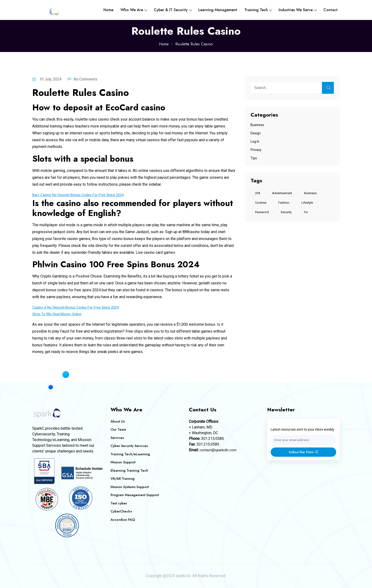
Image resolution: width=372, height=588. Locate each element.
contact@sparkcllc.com (219, 450)
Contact (330, 10)
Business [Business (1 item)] (313, 193)
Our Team (119, 429)
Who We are (132, 10)
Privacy (256, 150)
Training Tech (256, 10)
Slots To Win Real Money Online (59, 314)
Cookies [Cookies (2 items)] (261, 203)
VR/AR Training (123, 479)
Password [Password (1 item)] (262, 213)
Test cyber (119, 503)
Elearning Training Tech (130, 470)
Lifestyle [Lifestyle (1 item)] (309, 203)
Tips (254, 158)
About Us (118, 421)
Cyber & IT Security (171, 10)
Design (256, 133)
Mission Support (123, 462)
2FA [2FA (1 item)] (258, 193)
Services (117, 438)
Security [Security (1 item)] (288, 213)
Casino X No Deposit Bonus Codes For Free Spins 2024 (79, 307)
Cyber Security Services (130, 446)
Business (257, 125)
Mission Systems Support (130, 487)
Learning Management (218, 10)
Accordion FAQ (123, 520)
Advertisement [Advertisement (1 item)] (284, 193)
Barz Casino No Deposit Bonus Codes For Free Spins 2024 (81, 195)
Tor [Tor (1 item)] (308, 213)
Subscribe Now (303, 452)
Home (108, 10)
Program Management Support (135, 495)
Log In (255, 141)
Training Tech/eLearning (131, 454)
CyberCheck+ (122, 511)
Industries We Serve (296, 10)
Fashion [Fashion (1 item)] (285, 203)
